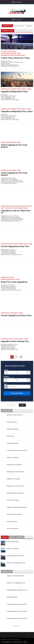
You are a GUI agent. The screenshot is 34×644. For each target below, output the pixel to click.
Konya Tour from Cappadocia (14, 282)
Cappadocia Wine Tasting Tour (15, 341)
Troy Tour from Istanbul (12, 529)
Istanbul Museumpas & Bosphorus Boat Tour (17, 590)
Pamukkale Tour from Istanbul (14, 465)
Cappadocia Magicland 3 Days (14, 91)
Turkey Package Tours (6, 641)
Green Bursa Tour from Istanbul (14, 514)
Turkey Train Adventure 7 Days (15, 58)
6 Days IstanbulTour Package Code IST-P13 (17, 618)
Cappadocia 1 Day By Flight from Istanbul (17, 507)
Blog (21, 641)
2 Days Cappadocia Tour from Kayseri (14, 146)
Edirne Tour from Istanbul (13, 500)
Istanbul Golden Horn (12, 422)
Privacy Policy (6, 642)
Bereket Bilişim (11, 639)
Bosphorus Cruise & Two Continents (15, 486)
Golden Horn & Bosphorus (13, 429)
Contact (25, 642)
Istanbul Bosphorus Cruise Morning (15, 493)
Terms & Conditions (16, 642)
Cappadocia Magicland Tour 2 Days (17, 111)
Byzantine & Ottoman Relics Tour (15, 415)
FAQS (25, 641)
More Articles (17, 626)
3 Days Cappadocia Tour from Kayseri (14, 174)
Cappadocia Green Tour (18, 26)
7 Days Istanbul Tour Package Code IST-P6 (17, 450)
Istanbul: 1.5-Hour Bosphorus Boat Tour (16, 563)
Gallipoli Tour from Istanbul (13, 479)
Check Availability (13, 393)
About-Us (16, 641)
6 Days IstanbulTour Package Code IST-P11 (17, 611)
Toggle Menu (17, 2)
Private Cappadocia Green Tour (15, 246)
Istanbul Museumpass (12, 597)
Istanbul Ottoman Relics (13, 443)
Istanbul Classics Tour (12, 521)
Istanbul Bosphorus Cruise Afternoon (15, 472)
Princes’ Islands (10, 436)
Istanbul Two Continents (13, 457)
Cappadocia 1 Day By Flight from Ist (16, 212)
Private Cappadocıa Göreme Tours (16, 315)
